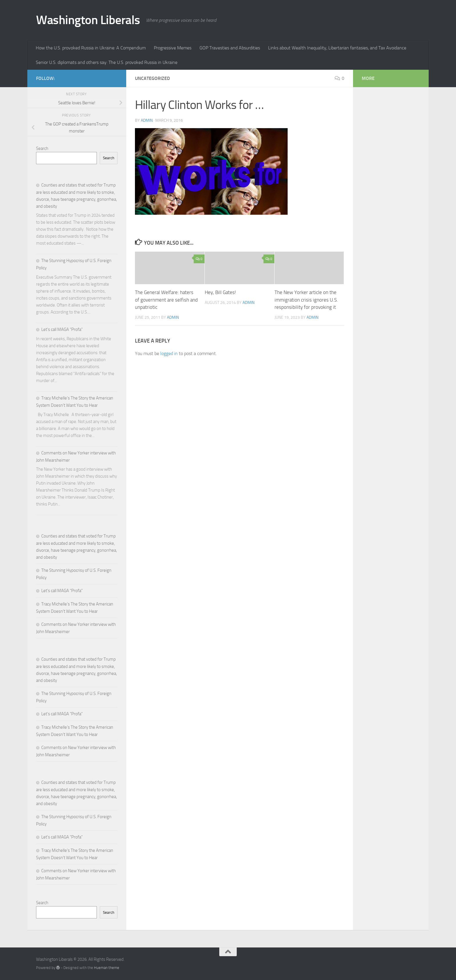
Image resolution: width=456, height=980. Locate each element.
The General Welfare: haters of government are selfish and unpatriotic (166, 300)
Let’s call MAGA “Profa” (62, 329)
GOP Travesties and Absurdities (230, 48)
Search (42, 148)
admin (147, 120)
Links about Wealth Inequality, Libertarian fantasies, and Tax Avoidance (337, 48)
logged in (169, 353)
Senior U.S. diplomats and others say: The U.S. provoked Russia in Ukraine (107, 62)
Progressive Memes (173, 48)
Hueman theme (107, 968)
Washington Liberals (88, 20)
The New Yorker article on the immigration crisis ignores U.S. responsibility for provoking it (306, 300)
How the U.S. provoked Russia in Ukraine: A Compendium (91, 48)
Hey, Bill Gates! (220, 292)
